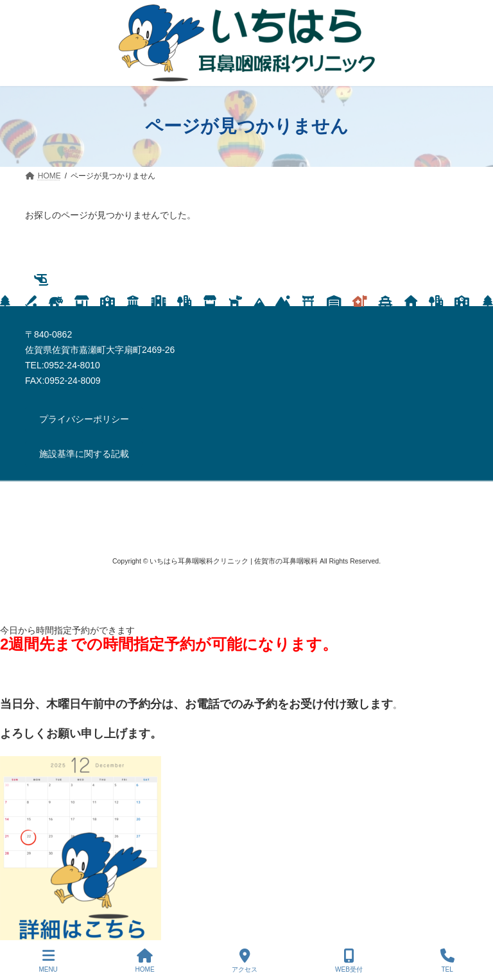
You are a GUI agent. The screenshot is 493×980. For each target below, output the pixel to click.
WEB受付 (349, 961)
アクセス (245, 961)
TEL (447, 961)
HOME (145, 961)
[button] (84, 420)
